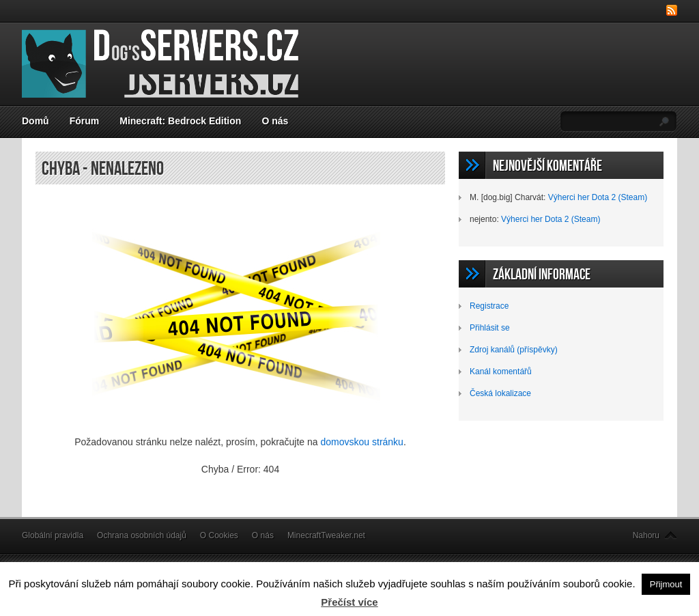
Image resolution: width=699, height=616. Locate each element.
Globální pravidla (53, 535)
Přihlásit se (490, 328)
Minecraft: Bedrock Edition (180, 121)
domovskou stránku (362, 442)
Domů (35, 121)
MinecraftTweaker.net (326, 535)
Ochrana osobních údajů (142, 535)
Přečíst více (349, 602)
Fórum (85, 121)
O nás (275, 121)
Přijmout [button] (666, 584)
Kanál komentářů (501, 372)
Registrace (489, 306)
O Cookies (219, 535)
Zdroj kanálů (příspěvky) (514, 350)
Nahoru (646, 535)
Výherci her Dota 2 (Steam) (598, 197)
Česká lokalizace (500, 393)
